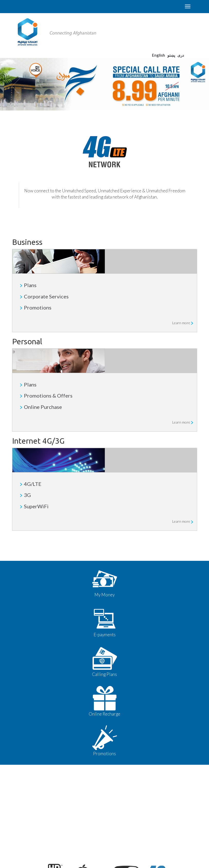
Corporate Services (46, 296)
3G (27, 495)
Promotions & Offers (48, 396)
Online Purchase (43, 407)
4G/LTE (33, 484)
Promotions (38, 307)
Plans (30, 285)
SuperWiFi (36, 506)
